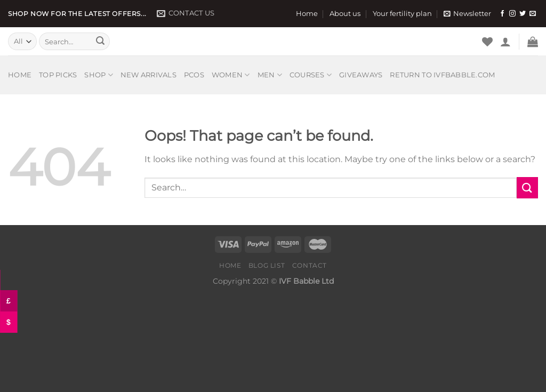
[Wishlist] (487, 42)
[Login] (505, 42)
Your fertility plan (402, 14)
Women (231, 75)
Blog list (267, 265)
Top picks (58, 75)
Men (270, 75)
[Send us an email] (533, 14)
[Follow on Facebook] (502, 14)
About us (345, 14)
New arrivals (148, 75)
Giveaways (361, 75)
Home (307, 14)
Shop (98, 75)
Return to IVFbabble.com (442, 75)
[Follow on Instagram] (512, 14)
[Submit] (100, 42)
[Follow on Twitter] (523, 14)
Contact (310, 265)
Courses (311, 75)
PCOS (194, 75)
